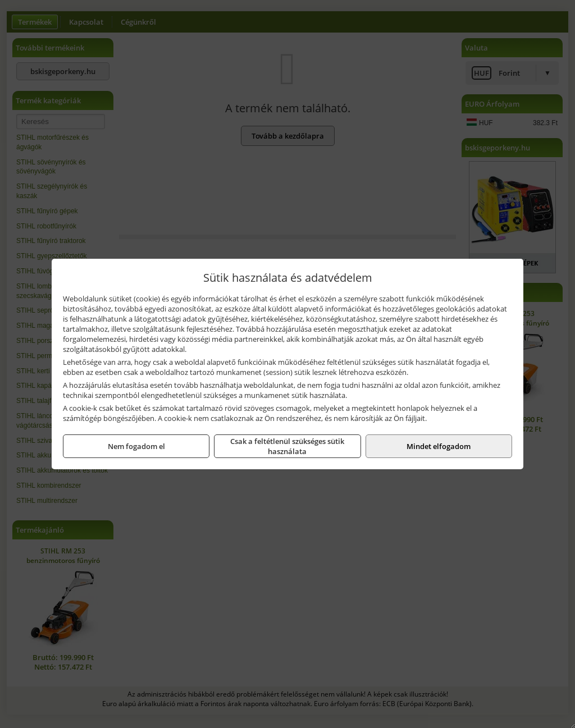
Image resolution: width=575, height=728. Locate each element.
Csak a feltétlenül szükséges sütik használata (287, 446)
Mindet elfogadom (439, 446)
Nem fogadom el (136, 446)
